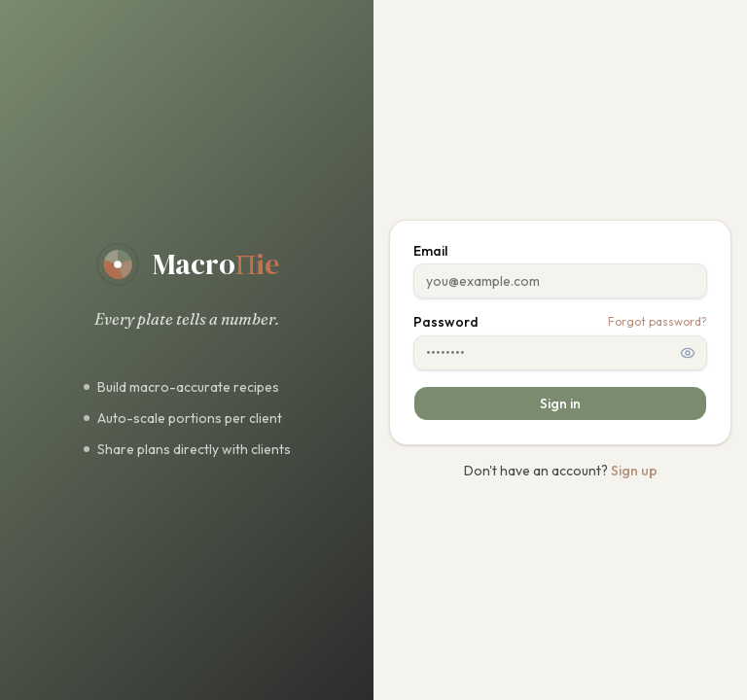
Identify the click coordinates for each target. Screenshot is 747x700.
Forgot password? (658, 321)
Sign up (634, 471)
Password (446, 322)
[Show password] (688, 353)
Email (430, 251)
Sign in (560, 403)
